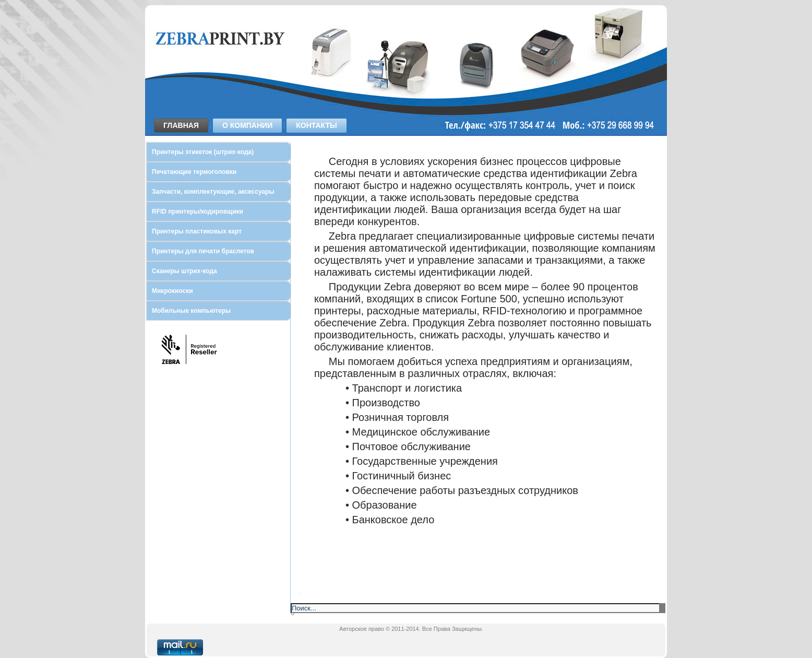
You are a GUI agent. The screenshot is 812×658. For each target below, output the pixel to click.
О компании (247, 125)
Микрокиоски (172, 291)
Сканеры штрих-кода (184, 271)
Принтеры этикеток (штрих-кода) (203, 152)
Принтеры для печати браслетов (203, 251)
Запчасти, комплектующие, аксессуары (213, 192)
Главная (181, 125)
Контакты (316, 125)
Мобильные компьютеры (191, 311)
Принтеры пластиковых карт (197, 231)
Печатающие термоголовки (194, 172)
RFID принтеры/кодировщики (198, 211)
